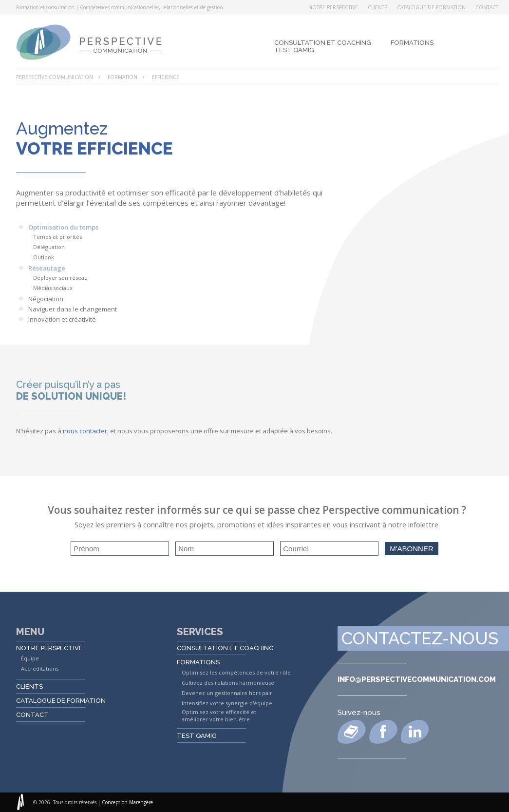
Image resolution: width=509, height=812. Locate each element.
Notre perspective (333, 7)
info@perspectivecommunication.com (417, 679)
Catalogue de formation (431, 7)
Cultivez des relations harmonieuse (228, 683)
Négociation (46, 299)
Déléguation (49, 247)
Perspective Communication (55, 77)
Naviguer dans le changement (73, 309)
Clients (377, 7)
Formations (412, 43)
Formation (123, 77)
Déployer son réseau (60, 278)
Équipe (30, 658)
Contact (487, 7)
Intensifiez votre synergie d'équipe (227, 703)
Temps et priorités (57, 237)
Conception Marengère (127, 802)
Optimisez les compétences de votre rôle (236, 672)
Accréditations (40, 668)
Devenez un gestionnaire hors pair (227, 693)
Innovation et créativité (62, 319)
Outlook (44, 257)
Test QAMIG (294, 50)
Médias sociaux (53, 288)
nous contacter (85, 431)
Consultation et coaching (323, 43)
